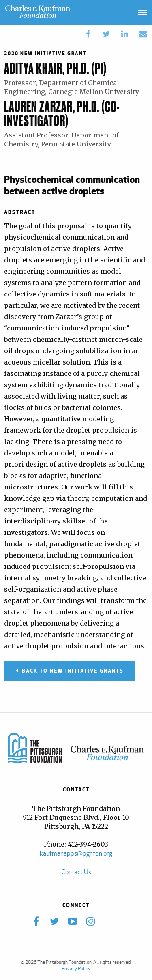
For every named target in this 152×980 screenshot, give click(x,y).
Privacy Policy (76, 968)
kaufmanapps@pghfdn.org (76, 853)
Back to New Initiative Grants (73, 671)
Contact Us (76, 872)
